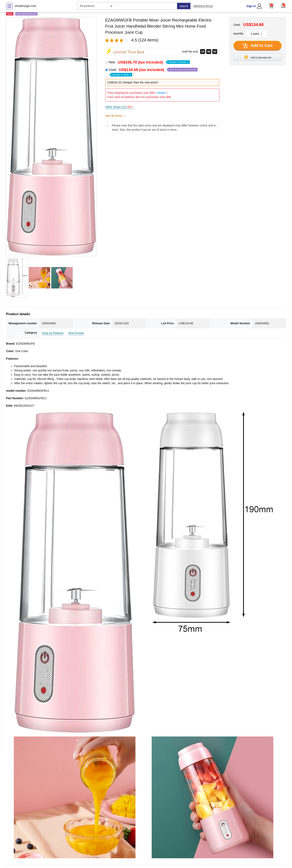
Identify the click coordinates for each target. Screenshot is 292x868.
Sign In (251, 6)
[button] (283, 5)
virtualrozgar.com (25, 6)
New (149, 62)
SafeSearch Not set (203, 6)
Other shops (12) (120, 107)
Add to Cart (258, 46)
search (184, 6)
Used (153, 72)
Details (161, 93)
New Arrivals (76, 333)
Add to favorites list (258, 57)
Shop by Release (53, 333)
